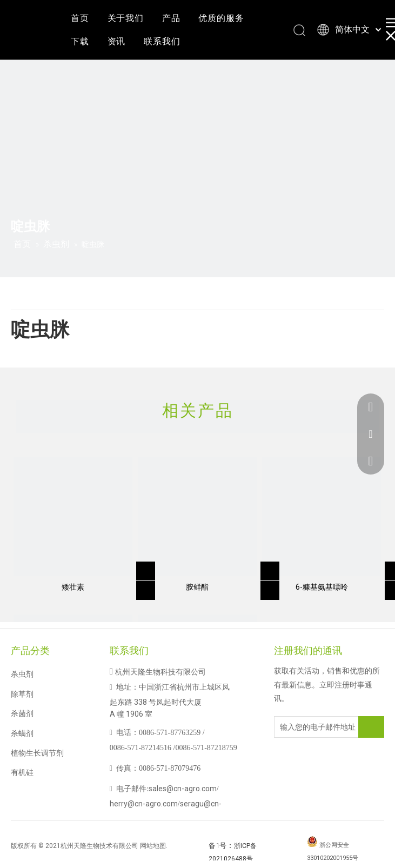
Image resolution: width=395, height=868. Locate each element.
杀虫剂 (22, 674)
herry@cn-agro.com (144, 804)
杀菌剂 (22, 713)
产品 (171, 18)
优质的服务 (221, 18)
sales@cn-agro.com (183, 789)
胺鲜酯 (197, 587)
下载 (80, 41)
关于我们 (126, 18)
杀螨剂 (22, 733)
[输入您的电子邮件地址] (318, 727)
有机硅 (22, 772)
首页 (80, 18)
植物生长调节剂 (37, 753)
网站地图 (153, 846)
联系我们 (162, 41)
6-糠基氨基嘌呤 (322, 587)
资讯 (117, 41)
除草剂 (22, 694)
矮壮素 (73, 587)
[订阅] (371, 727)
